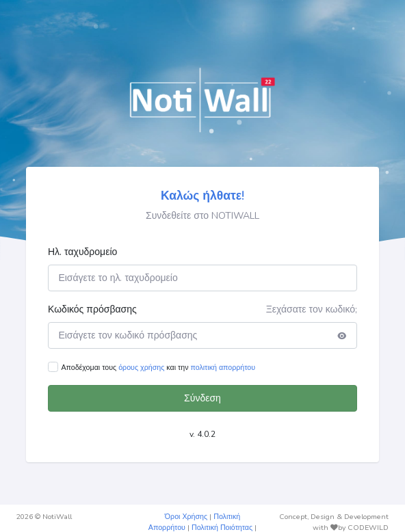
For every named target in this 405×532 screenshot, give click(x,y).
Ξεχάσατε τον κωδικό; (312, 309)
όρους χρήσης (141, 368)
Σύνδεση (202, 398)
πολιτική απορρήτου (223, 368)
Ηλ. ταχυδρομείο (82, 252)
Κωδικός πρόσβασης (92, 309)
